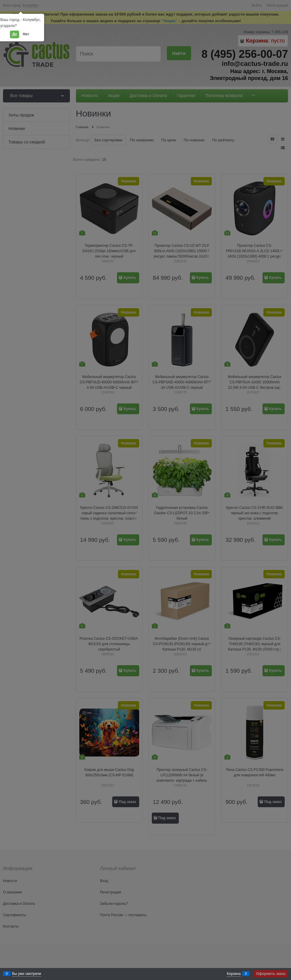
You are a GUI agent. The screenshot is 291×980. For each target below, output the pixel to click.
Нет (26, 34)
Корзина (234, 974)
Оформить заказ (271, 974)
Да (15, 34)
